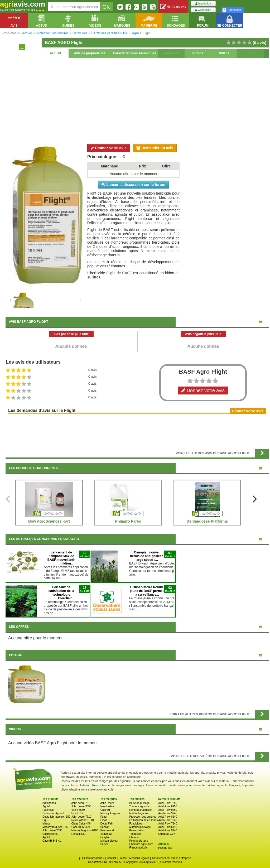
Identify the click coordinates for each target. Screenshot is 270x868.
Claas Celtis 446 (81, 824)
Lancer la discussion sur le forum (133, 185)
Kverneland (107, 830)
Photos (198, 53)
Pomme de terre (139, 841)
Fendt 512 (77, 813)
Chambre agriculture (141, 844)
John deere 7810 (81, 803)
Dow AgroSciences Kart (49, 521)
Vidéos (224, 53)
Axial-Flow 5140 (168, 830)
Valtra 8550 (78, 810)
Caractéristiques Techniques (134, 53)
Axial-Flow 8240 (168, 817)
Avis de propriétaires (90, 53)
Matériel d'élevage (140, 827)
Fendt (104, 817)
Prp (45, 820)
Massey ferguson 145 (55, 827)
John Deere (107, 803)
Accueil (56, 53)
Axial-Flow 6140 (168, 827)
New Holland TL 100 (83, 820)
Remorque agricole (140, 810)
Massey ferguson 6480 (85, 830)
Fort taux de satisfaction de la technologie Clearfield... (62, 593)
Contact (111, 858)
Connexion (203, 10)
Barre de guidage (139, 803)
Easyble (105, 837)
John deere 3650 (81, 806)
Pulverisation (137, 830)
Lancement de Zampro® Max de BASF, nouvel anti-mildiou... (61, 558)
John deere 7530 (52, 830)
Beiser (104, 844)
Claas (104, 820)
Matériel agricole (139, 813)
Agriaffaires (49, 803)
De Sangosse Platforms (207, 521)
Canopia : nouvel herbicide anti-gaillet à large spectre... (147, 556)
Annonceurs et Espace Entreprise (171, 858)
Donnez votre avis (109, 148)
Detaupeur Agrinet (53, 813)
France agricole (138, 848)
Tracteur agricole (139, 806)
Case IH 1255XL (81, 827)
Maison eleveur (109, 841)
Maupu (47, 824)
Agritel (46, 806)
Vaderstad (106, 834)
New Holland (108, 806)
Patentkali (48, 810)
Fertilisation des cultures (143, 820)
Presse (123, 858)
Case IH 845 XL (52, 841)
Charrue (134, 837)
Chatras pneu (50, 834)
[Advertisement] (137, 100)
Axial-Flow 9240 (168, 813)
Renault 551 (79, 834)
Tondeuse (135, 834)
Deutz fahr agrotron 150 (56, 817)
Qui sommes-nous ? (92, 858)
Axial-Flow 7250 (168, 803)
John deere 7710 (81, 817)
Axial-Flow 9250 (168, 810)
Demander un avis (155, 148)
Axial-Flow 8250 (168, 806)
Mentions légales (139, 858)
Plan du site (165, 848)
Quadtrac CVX (167, 834)
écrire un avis (173, 7)
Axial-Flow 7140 (168, 824)
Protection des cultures (143, 817)
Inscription (203, 4)
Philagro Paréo (128, 521)
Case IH (105, 810)
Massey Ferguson (111, 813)
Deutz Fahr (107, 824)
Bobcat (105, 827)
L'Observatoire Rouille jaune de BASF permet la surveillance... (147, 591)
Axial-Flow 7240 (168, 820)
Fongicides (136, 824)
